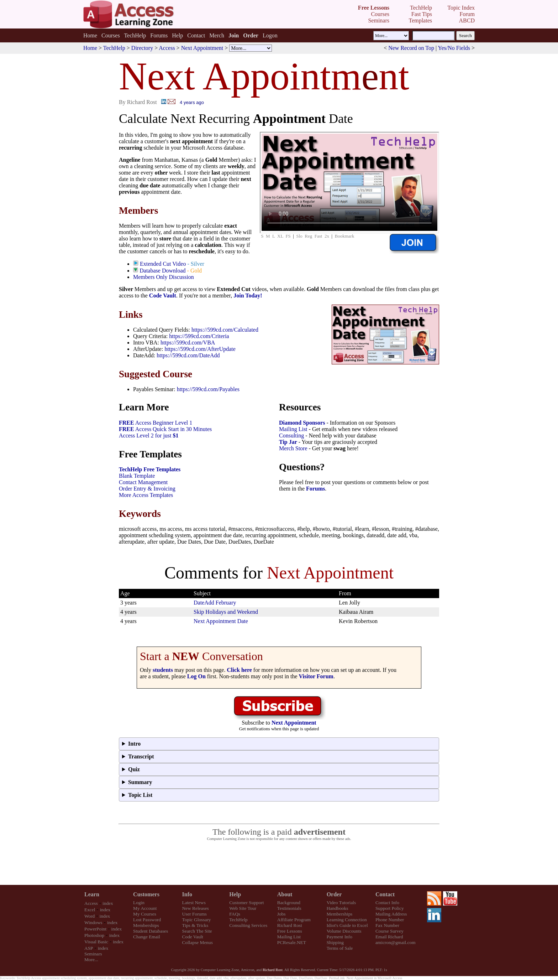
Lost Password (147, 920)
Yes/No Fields (454, 48)
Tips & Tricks (195, 925)
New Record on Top (411, 48)
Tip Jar (288, 442)
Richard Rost (290, 925)
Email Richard (389, 937)
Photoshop (94, 935)
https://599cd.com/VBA (188, 343)
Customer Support (246, 903)
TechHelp (135, 35)
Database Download (162, 271)
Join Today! (248, 295)
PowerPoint (95, 929)
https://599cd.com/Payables (208, 389)
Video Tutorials (341, 903)
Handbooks (338, 908)
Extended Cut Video (163, 264)
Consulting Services (248, 925)
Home (90, 35)
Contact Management (143, 482)
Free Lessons (290, 931)
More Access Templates (146, 495)
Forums (159, 35)
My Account (145, 908)
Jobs (281, 914)
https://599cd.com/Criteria (199, 336)
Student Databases (151, 931)
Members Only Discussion (164, 277)
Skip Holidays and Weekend (226, 612)
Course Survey (389, 931)
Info (187, 894)
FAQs (235, 914)
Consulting (291, 435)
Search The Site (197, 931)
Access (167, 48)
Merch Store (293, 448)
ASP (89, 948)
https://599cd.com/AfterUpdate (200, 349)
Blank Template (137, 476)
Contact (196, 35)
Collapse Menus (198, 942)
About (285, 894)
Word (90, 916)
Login (139, 903)
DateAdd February (215, 603)
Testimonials (289, 908)
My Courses (145, 914)
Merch (217, 35)
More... (91, 960)
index (108, 903)
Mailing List (293, 429)
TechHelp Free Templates (150, 469)
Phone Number (390, 920)
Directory (142, 48)
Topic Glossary (197, 920)
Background (289, 903)
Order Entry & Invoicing (147, 489)
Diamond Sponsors (302, 423)
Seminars (93, 954)
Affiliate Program (294, 920)
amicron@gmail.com (396, 942)
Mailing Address (391, 914)
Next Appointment (202, 48)
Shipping (335, 942)
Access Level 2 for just (149, 435)
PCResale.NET (292, 942)
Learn (92, 894)
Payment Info (339, 937)
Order (334, 894)
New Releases (196, 908)
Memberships (146, 925)
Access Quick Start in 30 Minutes (165, 429)
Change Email (147, 937)
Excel (90, 910)
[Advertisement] (279, 863)
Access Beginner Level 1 (156, 423)
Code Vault (163, 295)
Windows (93, 922)
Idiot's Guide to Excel (347, 925)
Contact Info (387, 903)
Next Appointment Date (221, 621)
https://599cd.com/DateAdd (188, 355)
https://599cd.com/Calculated (225, 330)
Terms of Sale (340, 948)
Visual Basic (96, 942)
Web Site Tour (243, 908)
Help (177, 35)
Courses (111, 35)
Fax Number (387, 925)
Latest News (194, 903)
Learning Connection (347, 920)
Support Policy (390, 908)
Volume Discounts (344, 931)
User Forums (194, 914)
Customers (146, 894)
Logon (270, 35)
